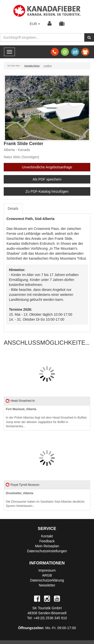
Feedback (47, 541)
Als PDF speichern (47, 179)
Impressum (47, 570)
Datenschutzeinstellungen (47, 551)
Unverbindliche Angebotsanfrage (47, 167)
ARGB (47, 575)
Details (13, 209)
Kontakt (47, 536)
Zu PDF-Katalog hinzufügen (47, 191)
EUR (35, 24)
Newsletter (47, 585)
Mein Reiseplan (47, 546)
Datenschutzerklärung (47, 580)
